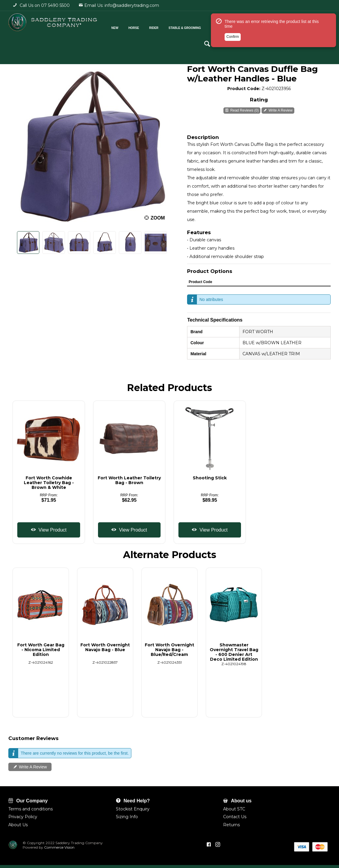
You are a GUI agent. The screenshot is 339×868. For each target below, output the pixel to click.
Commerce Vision (59, 847)
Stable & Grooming (184, 26)
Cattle (216, 26)
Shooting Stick (210, 478)
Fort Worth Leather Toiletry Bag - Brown (129, 480)
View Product (52, 530)
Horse (133, 26)
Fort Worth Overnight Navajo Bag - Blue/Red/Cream (169, 650)
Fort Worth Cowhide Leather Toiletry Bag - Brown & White (49, 483)
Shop (254, 26)
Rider (153, 26)
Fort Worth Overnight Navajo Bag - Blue (105, 647)
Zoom (158, 218)
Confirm (233, 64)
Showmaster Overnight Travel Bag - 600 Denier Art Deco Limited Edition (234, 652)
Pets (236, 26)
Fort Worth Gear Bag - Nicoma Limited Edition (41, 650)
